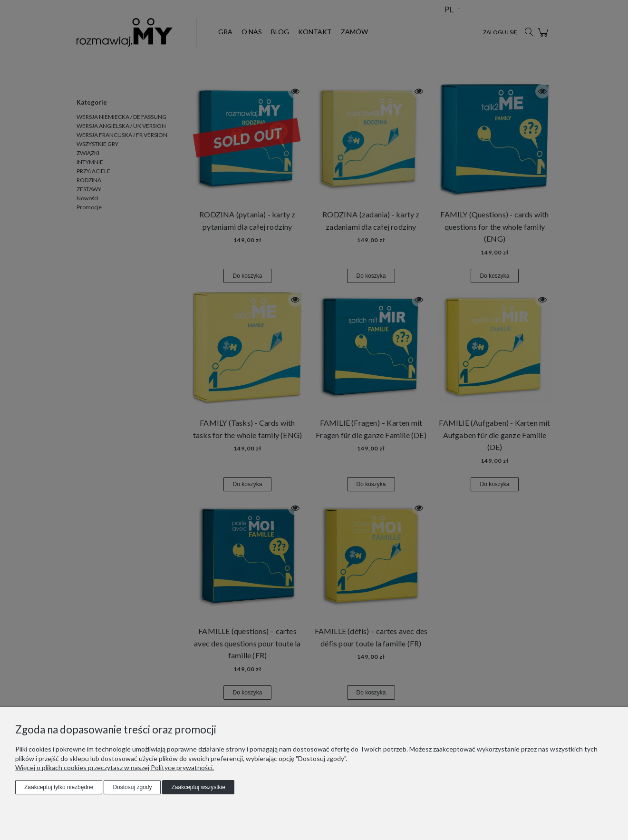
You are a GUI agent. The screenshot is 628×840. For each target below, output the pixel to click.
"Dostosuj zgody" (321, 758)
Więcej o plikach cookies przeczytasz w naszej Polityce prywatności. (115, 767)
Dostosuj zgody (132, 787)
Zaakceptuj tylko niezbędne (59, 787)
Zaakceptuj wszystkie (198, 787)
